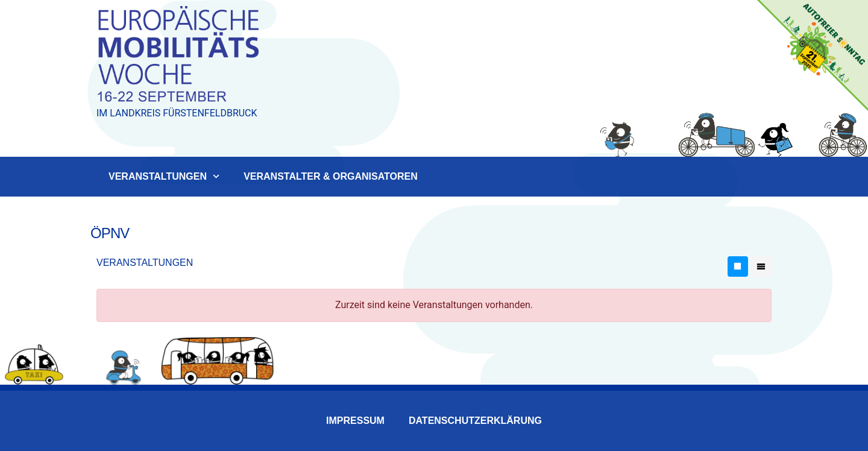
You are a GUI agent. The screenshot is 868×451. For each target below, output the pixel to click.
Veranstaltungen (164, 176)
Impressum (355, 421)
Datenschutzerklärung (475, 421)
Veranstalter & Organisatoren (331, 176)
